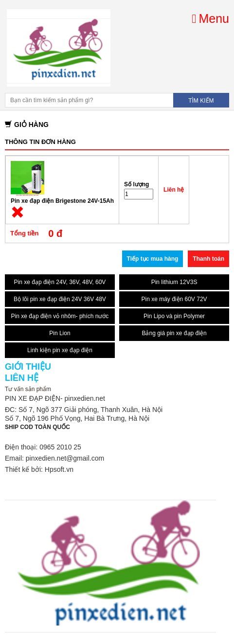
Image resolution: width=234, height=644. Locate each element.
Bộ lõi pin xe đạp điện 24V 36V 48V (60, 299)
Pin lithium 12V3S (174, 282)
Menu (210, 18)
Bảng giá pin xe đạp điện (174, 333)
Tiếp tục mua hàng (153, 259)
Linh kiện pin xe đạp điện (60, 350)
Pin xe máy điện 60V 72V (174, 299)
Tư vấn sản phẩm (28, 389)
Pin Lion (60, 333)
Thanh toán (208, 259)
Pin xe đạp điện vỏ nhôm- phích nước (60, 316)
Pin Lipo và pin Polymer (174, 316)
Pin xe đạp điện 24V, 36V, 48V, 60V (60, 282)
